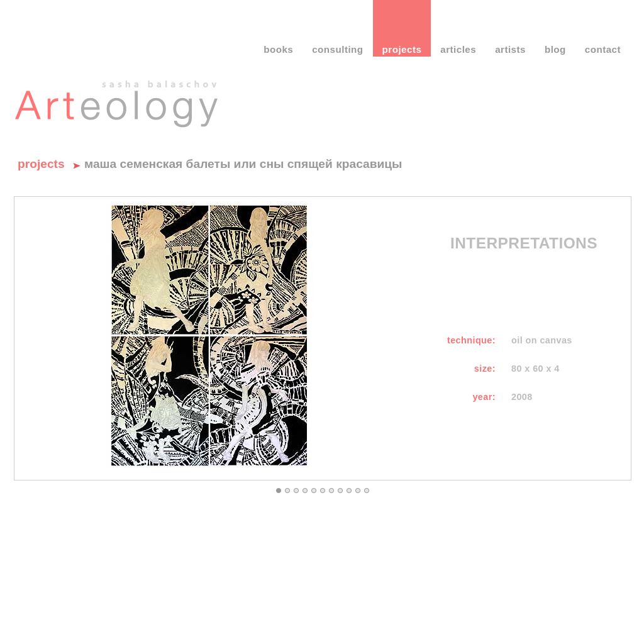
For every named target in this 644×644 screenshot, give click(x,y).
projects (402, 49)
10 (358, 491)
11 (367, 491)
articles (458, 49)
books (278, 49)
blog (555, 49)
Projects (41, 164)
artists (510, 49)
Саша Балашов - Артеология (117, 97)
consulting (337, 49)
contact (603, 49)
